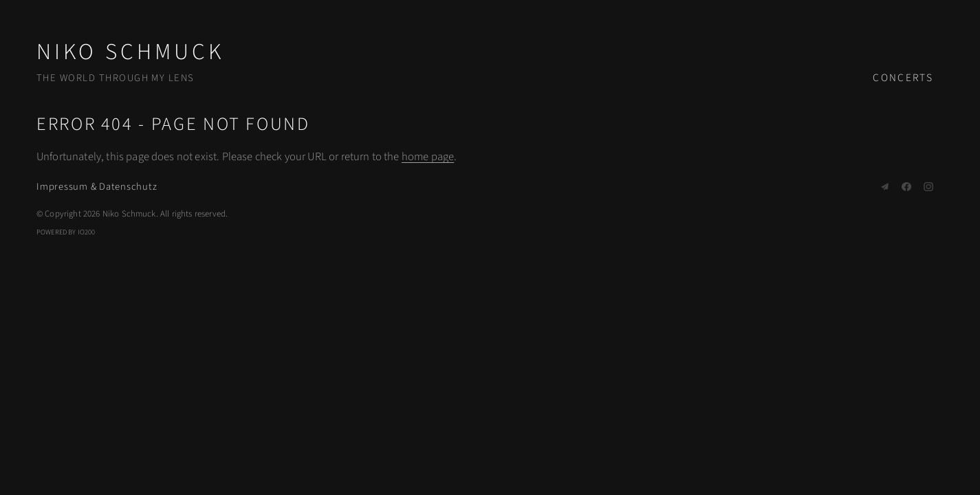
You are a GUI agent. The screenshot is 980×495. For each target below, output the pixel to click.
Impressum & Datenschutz (97, 187)
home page (428, 157)
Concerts (903, 78)
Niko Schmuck (130, 52)
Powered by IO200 (66, 232)
